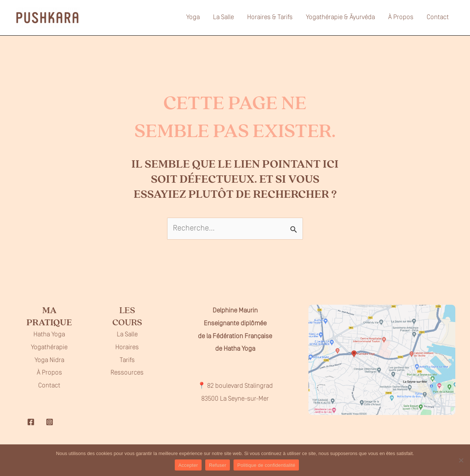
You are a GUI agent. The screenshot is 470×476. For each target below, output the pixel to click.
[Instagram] (50, 422)
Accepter (188, 465)
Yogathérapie (49, 348)
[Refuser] (461, 460)
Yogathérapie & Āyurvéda (340, 17)
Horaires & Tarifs (270, 17)
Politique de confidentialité (266, 465)
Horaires (127, 348)
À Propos (401, 17)
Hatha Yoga (49, 335)
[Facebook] (31, 422)
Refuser (218, 465)
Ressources (127, 373)
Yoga (193, 17)
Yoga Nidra (49, 360)
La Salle (223, 17)
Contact (438, 17)
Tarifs (127, 360)
